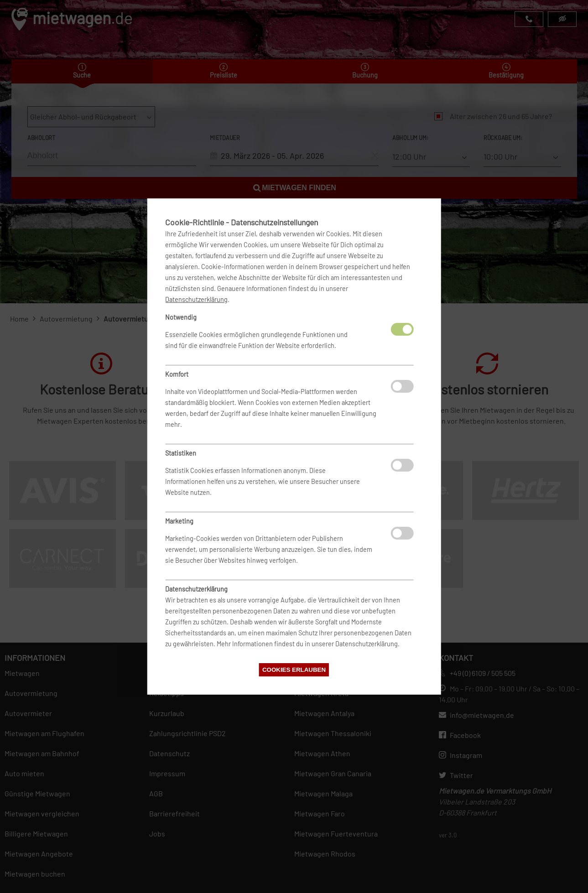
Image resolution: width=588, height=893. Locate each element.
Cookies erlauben (294, 670)
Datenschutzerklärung (196, 299)
